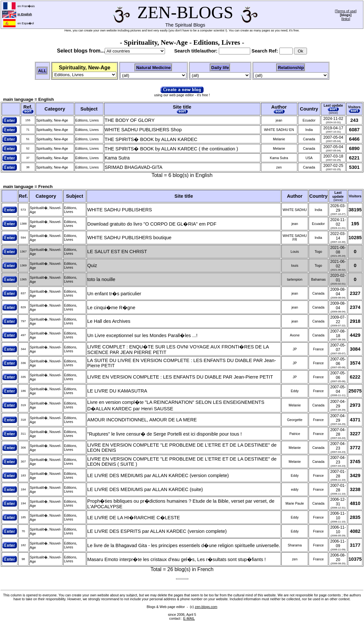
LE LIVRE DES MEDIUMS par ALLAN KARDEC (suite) (145, 489)
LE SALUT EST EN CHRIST (117, 252)
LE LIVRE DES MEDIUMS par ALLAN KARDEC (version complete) (158, 475)
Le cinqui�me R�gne (111, 308)
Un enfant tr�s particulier (114, 294)
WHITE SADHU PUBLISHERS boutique (129, 238)
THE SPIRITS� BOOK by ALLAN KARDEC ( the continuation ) (171, 149)
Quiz (92, 265)
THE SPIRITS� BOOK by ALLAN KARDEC (151, 139)
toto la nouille (101, 279)
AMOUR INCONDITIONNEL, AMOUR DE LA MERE (142, 420)
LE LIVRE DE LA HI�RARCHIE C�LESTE (134, 518)
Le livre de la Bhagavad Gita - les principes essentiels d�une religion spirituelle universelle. (184, 545)
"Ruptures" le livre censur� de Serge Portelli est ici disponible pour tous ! (164, 434)
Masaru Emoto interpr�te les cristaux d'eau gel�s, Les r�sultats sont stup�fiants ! (176, 559)
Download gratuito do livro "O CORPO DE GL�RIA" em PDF (152, 224)
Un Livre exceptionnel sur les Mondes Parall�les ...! (142, 335)
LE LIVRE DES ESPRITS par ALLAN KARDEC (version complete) (157, 531)
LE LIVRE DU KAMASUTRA (117, 391)
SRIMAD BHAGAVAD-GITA (134, 167)
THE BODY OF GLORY (130, 120)
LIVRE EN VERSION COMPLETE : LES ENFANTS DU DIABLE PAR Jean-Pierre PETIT (180, 377)
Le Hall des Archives (109, 321)
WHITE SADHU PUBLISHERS (120, 210)
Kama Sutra (117, 158)
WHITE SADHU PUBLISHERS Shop (143, 130)
